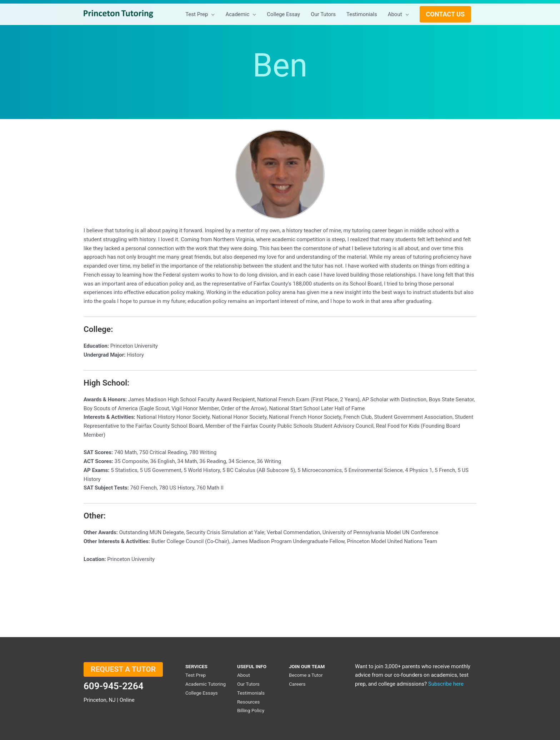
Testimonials (251, 693)
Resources (248, 702)
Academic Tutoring (206, 684)
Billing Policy (251, 710)
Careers (297, 684)
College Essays (202, 693)
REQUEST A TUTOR (123, 669)
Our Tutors (248, 684)
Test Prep (196, 675)
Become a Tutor (306, 675)
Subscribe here (446, 684)
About (244, 675)
